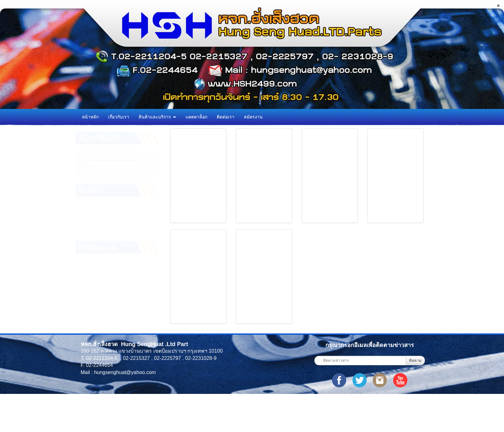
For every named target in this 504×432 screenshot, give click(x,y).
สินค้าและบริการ (157, 117)
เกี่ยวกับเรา (119, 117)
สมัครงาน (253, 117)
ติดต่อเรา (226, 117)
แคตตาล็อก (196, 117)
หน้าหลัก (90, 117)
